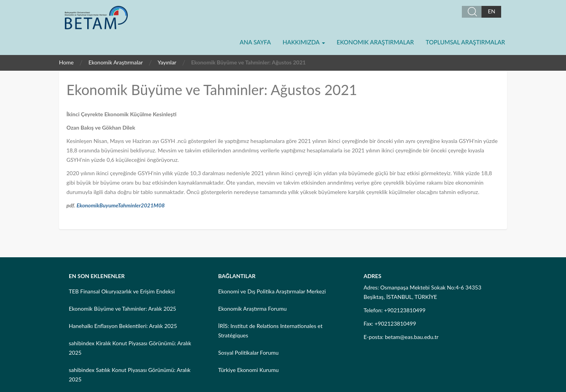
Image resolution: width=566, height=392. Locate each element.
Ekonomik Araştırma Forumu (252, 309)
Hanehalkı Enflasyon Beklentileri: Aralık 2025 (123, 326)
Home (66, 62)
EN (492, 11)
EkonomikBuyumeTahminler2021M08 (121, 205)
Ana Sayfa (255, 42)
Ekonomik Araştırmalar (375, 42)
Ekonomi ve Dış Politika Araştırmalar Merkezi (272, 291)
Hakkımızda (304, 42)
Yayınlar (167, 62)
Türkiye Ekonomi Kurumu (248, 370)
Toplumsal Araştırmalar (465, 42)
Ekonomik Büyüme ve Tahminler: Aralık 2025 (122, 309)
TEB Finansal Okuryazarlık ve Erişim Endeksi (122, 291)
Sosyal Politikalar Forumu (248, 353)
